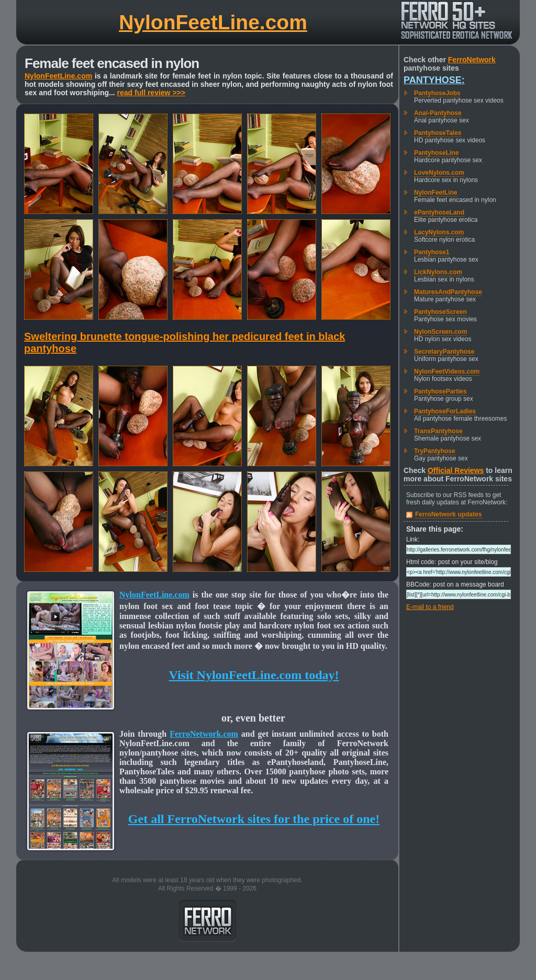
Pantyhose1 (432, 252)
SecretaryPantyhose (444, 352)
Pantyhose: (434, 80)
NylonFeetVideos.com (447, 371)
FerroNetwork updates (448, 514)
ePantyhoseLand (439, 212)
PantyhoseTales (438, 133)
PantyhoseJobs (437, 93)
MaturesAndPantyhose (448, 292)
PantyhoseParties (440, 391)
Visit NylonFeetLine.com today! (254, 675)
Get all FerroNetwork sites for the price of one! (254, 819)
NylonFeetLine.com (213, 22)
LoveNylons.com (439, 173)
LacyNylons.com (439, 232)
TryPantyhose (435, 451)
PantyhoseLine (436, 153)
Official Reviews (456, 470)
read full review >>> (151, 93)
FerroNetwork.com (204, 734)
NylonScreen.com (440, 332)
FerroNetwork (472, 60)
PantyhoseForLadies (445, 411)
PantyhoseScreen (440, 312)
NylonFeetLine (436, 193)
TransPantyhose (438, 431)
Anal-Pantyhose (438, 113)
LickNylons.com (438, 272)
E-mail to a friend (430, 607)
